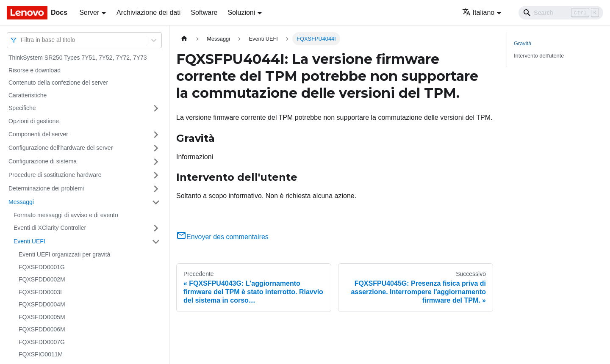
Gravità (523, 43)
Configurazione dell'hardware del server (61, 148)
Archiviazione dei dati (148, 12)
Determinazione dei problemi (46, 188)
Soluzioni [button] (241, 12)
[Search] (561, 13)
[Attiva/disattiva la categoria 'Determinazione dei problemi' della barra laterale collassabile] (156, 189)
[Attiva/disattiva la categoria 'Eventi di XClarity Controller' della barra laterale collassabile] (156, 228)
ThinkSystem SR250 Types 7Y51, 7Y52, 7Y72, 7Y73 (78, 58)
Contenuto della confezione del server (58, 83)
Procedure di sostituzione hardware (55, 175)
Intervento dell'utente (539, 56)
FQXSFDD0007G (42, 342)
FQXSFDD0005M (42, 317)
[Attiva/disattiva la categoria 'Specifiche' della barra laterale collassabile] (156, 108)
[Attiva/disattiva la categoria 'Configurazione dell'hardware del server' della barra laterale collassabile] (156, 148)
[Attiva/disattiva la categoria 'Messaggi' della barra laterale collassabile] (156, 202)
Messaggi (21, 202)
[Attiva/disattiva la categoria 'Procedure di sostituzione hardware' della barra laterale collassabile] (156, 175)
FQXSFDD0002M (42, 279)
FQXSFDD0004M (42, 304)
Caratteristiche (28, 95)
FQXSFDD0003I (40, 292)
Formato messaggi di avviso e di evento (66, 215)
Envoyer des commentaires (222, 237)
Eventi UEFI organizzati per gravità (64, 254)
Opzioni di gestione (34, 121)
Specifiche (22, 108)
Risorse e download (35, 70)
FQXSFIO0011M (41, 354)
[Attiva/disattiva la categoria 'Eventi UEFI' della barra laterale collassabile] (156, 242)
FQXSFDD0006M (42, 329)
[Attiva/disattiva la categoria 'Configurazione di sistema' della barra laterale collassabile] (156, 162)
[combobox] (22, 40)
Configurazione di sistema (43, 161)
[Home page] (184, 39)
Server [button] (89, 12)
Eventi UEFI (29, 241)
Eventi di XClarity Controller (50, 228)
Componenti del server (38, 134)
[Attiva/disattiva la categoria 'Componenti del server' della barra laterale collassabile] (156, 135)
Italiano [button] (478, 12)
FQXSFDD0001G (42, 267)
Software (204, 12)
